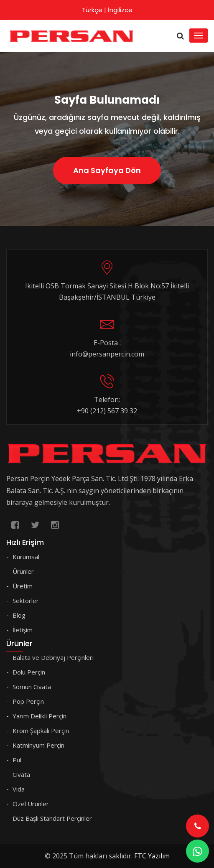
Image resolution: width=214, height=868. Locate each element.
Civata (21, 774)
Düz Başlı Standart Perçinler (52, 818)
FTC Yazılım (152, 856)
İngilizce (120, 10)
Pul (17, 760)
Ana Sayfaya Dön (107, 170)
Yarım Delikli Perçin (39, 716)
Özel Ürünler (31, 804)
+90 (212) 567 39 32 (107, 411)
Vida (19, 789)
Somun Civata (32, 687)
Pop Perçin (28, 701)
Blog (19, 615)
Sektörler (26, 601)
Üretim (23, 586)
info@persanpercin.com (107, 354)
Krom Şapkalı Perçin (41, 731)
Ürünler (23, 571)
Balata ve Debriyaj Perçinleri (53, 657)
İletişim (23, 630)
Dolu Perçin (29, 672)
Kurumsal (26, 557)
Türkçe (92, 10)
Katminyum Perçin (38, 745)
